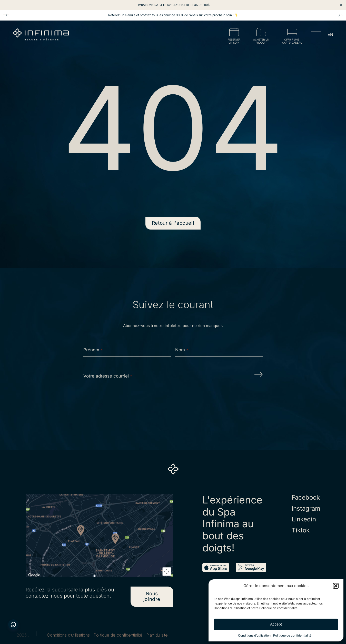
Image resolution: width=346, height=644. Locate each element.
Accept (276, 624)
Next (339, 15)
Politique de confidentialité (292, 635)
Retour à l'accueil (173, 223)
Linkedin (304, 519)
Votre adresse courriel (108, 376)
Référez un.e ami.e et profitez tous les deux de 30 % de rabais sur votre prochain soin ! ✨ (173, 15)
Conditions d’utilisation (254, 635)
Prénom (93, 350)
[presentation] (173, 403)
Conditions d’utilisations (68, 635)
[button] (336, 586)
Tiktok (301, 530)
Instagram (306, 509)
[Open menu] (316, 35)
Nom (182, 350)
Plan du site (157, 635)
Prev (7, 15)
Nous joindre (152, 597)
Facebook (306, 498)
